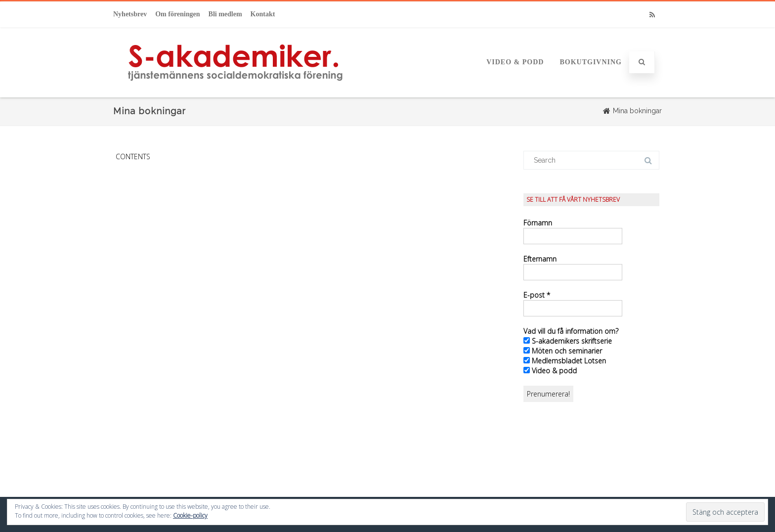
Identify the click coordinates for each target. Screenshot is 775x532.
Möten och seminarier (563, 351)
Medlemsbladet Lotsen (565, 361)
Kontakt (263, 14)
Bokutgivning (591, 62)
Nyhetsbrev (130, 14)
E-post (537, 295)
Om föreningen (177, 14)
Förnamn (538, 223)
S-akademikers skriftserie (568, 341)
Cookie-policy (190, 515)
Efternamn (540, 259)
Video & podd (515, 62)
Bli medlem (225, 14)
